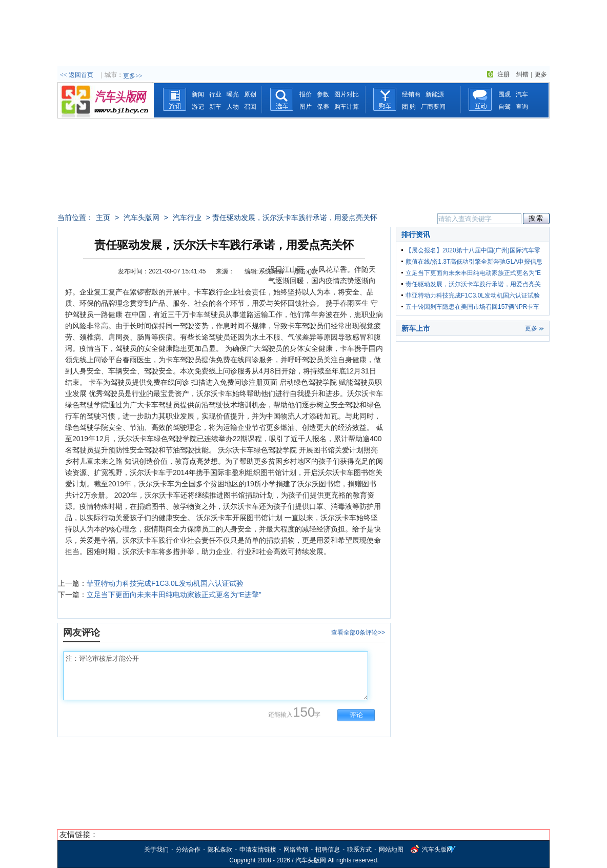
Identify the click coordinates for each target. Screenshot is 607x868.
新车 (215, 107)
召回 (250, 107)
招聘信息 (328, 850)
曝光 (233, 94)
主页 (103, 218)
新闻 (198, 94)
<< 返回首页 (77, 75)
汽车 (522, 94)
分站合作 (188, 850)
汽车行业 (187, 218)
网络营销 (296, 850)
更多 (541, 74)
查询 (522, 107)
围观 (504, 94)
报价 (306, 94)
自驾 (504, 107)
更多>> (133, 76)
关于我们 (156, 850)
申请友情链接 (258, 850)
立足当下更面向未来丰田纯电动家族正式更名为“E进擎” (174, 595)
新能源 (435, 94)
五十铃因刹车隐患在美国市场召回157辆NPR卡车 (472, 307)
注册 (503, 74)
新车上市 (416, 328)
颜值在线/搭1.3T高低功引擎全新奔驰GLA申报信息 (474, 262)
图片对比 (347, 94)
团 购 (409, 107)
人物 (233, 107)
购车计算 (347, 107)
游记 (198, 107)
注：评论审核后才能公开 (216, 676)
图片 (306, 107)
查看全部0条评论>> (358, 633)
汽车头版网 (141, 218)
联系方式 (359, 850)
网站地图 (391, 850)
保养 (323, 107)
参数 (323, 94)
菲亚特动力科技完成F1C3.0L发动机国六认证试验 (165, 583)
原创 (250, 94)
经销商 (411, 94)
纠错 (522, 74)
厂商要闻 (433, 107)
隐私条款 (220, 850)
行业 (215, 94)
